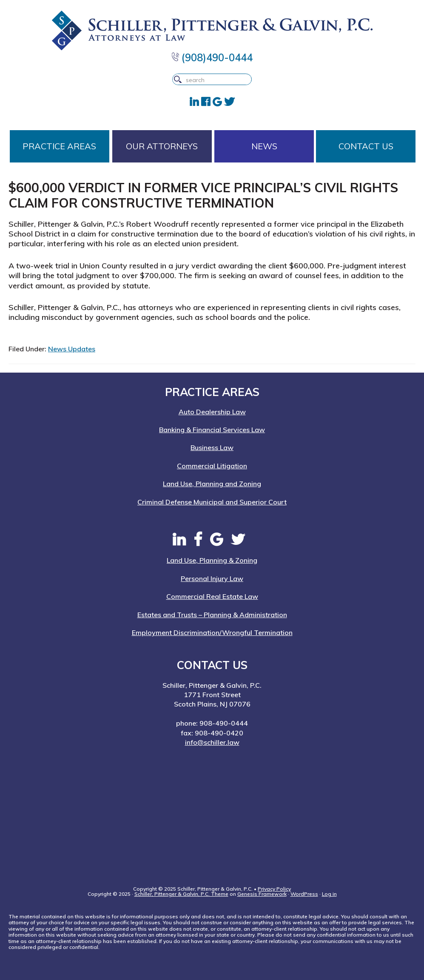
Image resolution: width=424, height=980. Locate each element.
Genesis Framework (262, 894)
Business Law (212, 447)
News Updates (72, 349)
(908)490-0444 (212, 57)
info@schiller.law (212, 742)
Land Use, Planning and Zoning (212, 484)
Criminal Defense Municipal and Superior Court (212, 502)
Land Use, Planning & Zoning (212, 560)
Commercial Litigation (212, 466)
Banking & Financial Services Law (212, 430)
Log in (329, 894)
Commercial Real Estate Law (212, 596)
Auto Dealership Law (212, 412)
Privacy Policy (274, 889)
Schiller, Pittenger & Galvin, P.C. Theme (181, 894)
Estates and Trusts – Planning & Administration (212, 615)
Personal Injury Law (212, 578)
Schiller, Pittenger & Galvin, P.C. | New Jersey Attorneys (212, 30)
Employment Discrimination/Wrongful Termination (212, 632)
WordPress (304, 894)
